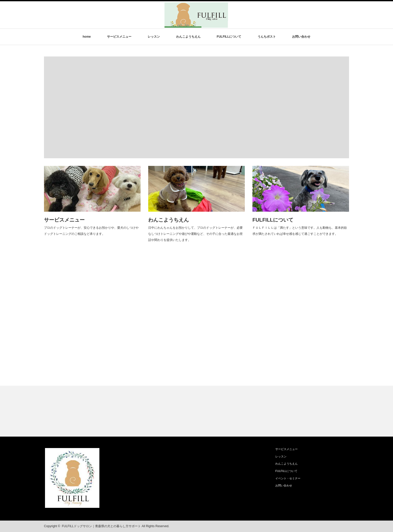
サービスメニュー (119, 37)
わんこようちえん (188, 37)
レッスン (154, 37)
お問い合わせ (301, 37)
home (87, 37)
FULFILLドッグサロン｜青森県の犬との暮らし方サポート (101, 526)
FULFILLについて (229, 37)
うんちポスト (267, 37)
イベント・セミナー (288, 478)
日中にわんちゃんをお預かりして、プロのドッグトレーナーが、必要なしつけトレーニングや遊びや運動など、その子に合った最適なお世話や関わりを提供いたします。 (195, 234)
